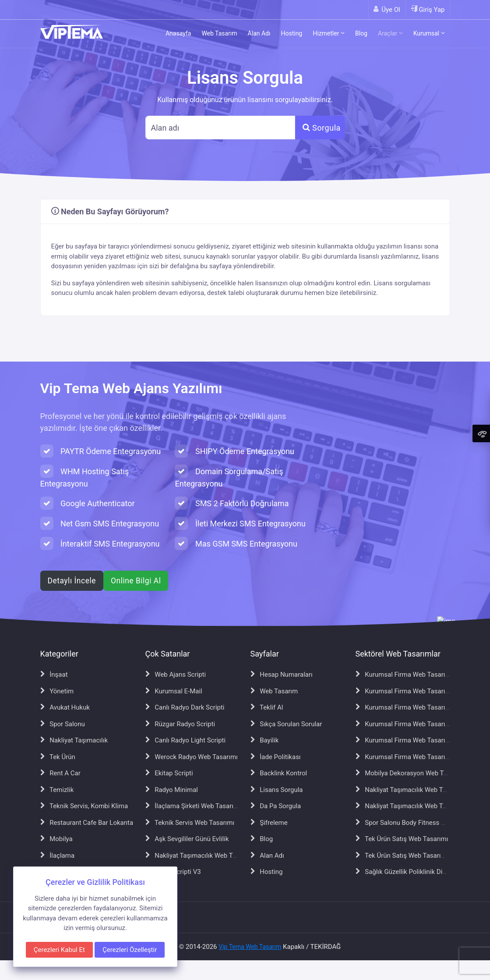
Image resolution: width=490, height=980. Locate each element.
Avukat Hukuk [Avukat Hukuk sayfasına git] (65, 707)
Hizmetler (329, 33)
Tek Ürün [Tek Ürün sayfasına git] (58, 757)
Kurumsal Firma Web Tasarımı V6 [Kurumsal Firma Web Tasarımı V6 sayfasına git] (409, 740)
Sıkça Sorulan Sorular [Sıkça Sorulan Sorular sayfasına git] (286, 724)
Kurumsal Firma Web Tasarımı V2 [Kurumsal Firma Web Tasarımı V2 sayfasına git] (409, 675)
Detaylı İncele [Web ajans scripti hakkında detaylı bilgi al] (72, 581)
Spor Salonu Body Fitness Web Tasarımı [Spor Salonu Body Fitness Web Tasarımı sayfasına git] (418, 823)
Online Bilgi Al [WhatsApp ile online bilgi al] (136, 581)
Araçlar (390, 33)
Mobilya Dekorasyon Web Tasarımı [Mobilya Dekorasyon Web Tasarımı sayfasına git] (411, 773)
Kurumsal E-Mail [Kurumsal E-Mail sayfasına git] (174, 691)
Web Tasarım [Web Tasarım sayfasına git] (274, 691)
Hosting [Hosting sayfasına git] (267, 872)
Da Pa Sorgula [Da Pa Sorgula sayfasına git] (276, 806)
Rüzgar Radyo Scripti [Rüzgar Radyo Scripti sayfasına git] (180, 724)
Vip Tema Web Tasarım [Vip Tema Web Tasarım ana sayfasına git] (250, 947)
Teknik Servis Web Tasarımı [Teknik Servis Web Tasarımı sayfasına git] (190, 823)
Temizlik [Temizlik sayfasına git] (57, 790)
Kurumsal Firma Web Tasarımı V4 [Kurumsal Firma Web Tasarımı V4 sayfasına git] (409, 707)
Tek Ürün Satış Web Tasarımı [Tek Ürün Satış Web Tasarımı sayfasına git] (402, 839)
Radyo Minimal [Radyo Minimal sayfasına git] (172, 790)
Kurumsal (429, 33)
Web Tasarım (219, 33)
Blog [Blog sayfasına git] (262, 839)
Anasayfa (178, 33)
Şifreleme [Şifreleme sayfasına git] (269, 823)
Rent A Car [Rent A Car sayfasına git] (60, 773)
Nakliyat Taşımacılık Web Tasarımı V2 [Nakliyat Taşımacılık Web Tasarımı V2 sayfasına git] (415, 790)
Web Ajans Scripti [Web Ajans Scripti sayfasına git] (176, 675)
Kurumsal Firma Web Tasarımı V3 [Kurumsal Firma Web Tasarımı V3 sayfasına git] (409, 691)
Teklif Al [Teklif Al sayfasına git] (267, 707)
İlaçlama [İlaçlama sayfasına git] (58, 856)
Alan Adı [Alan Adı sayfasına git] (267, 856)
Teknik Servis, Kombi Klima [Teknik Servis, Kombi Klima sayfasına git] (84, 806)
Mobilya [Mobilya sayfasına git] (56, 839)
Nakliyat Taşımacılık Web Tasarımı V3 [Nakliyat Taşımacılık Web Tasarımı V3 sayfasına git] (415, 806)
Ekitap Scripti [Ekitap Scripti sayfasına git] (169, 773)
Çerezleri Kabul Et (59, 950)
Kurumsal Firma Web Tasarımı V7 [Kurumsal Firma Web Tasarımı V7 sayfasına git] (409, 757)
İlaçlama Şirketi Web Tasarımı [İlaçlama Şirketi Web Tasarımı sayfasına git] (193, 806)
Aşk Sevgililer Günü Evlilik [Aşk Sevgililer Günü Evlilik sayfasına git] (187, 839)
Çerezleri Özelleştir (130, 950)
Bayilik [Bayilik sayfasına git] (265, 740)
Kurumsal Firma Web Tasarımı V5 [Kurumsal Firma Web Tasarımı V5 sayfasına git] (409, 724)
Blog (361, 33)
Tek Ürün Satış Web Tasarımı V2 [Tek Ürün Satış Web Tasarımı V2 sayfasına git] (407, 856)
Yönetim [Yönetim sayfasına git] (57, 691)
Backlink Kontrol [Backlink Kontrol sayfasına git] (279, 773)
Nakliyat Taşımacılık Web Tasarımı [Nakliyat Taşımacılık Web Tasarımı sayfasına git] (200, 856)
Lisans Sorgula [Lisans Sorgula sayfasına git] (277, 790)
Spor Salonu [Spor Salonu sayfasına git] (63, 724)
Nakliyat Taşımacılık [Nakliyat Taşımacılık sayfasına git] (74, 740)
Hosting (291, 33)
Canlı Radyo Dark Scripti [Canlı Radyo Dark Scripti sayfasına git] (185, 707)
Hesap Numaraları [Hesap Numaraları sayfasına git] (282, 675)
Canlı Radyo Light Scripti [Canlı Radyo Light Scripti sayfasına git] (186, 740)
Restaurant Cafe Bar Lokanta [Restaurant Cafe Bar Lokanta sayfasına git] (87, 823)
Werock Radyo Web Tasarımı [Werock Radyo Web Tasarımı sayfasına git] (192, 757)
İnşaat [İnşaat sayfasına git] (54, 675)
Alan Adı (259, 33)
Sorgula (322, 128)
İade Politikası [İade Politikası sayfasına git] (276, 757)
